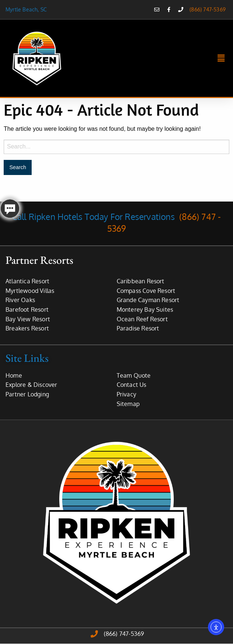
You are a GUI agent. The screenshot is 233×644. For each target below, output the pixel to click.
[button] (221, 58)
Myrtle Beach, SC (28, 9)
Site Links (27, 358)
